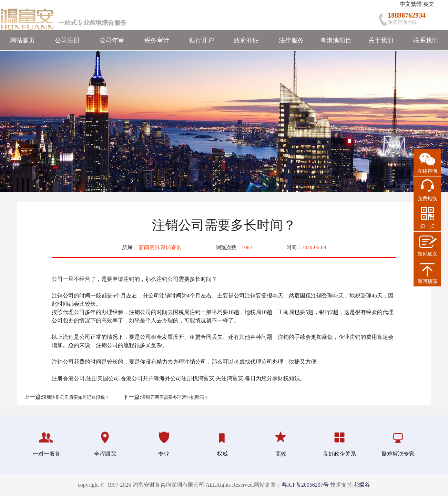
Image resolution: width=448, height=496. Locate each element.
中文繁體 (411, 4)
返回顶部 (427, 281)
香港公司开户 (137, 378)
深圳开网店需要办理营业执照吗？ (175, 397)
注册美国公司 (103, 378)
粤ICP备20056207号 (305, 485)
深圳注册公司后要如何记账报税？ (76, 397)
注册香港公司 (68, 378)
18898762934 (407, 15)
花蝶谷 (362, 485)
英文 (429, 4)
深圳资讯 (171, 247)
